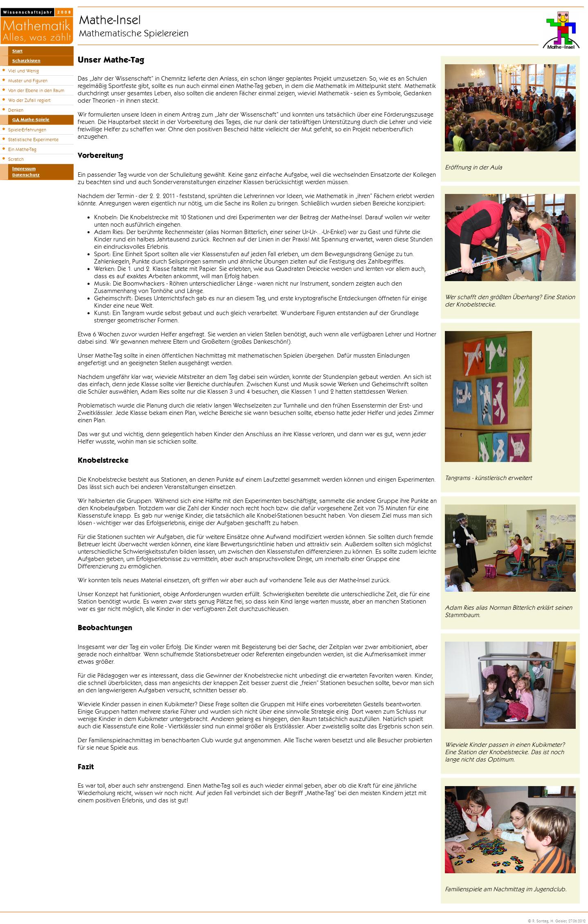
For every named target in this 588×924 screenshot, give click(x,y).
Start (17, 51)
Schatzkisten (26, 61)
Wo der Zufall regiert (29, 100)
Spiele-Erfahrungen (27, 130)
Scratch (16, 159)
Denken (16, 110)
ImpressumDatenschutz (26, 172)
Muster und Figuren (28, 81)
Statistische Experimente (33, 140)
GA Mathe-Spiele (31, 120)
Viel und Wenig (24, 71)
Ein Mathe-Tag (22, 149)
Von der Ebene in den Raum (36, 90)
